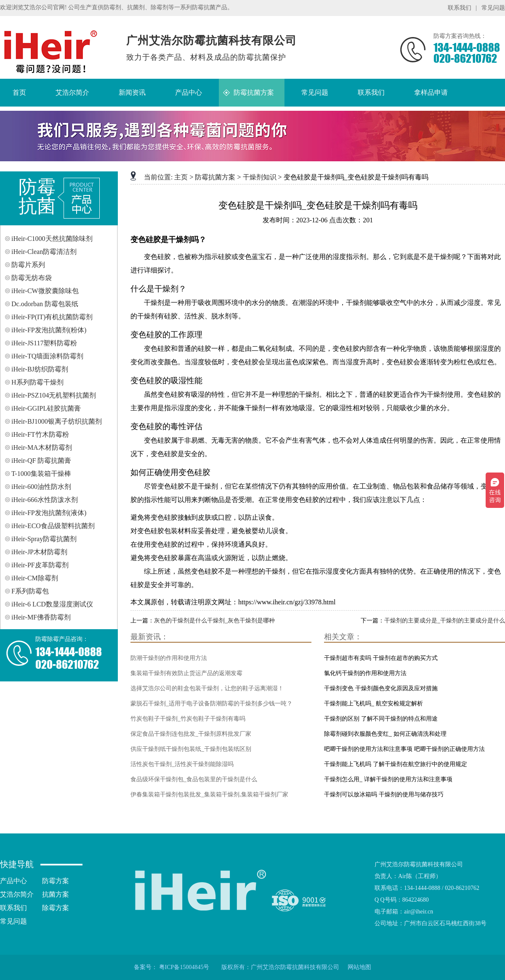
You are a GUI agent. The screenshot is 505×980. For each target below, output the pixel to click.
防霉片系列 (28, 265)
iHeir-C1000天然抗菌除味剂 (52, 239)
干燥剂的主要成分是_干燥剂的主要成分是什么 (445, 621)
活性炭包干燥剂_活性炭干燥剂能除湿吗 (182, 764)
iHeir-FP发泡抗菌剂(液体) (49, 513)
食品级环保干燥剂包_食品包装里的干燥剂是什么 (194, 779)
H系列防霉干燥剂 (37, 382)
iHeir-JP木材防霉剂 (39, 552)
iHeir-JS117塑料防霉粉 (44, 343)
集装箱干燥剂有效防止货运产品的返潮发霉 (186, 673)
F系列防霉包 (30, 591)
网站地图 (359, 967)
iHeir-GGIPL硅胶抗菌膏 (46, 408)
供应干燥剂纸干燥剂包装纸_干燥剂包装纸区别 (191, 749)
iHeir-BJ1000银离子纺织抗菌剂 (57, 421)
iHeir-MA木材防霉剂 (42, 447)
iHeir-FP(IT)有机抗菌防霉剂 (52, 317)
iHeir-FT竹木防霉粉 (40, 434)
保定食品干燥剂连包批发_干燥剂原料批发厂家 (191, 734)
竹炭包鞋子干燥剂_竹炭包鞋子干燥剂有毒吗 (188, 719)
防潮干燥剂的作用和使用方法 (169, 658)
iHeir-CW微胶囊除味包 (45, 291)
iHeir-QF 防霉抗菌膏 (41, 461)
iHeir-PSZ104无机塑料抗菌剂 (54, 395)
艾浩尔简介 (17, 894)
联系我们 (460, 8)
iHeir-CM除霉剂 (35, 578)
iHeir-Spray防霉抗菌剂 (44, 539)
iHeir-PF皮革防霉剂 (40, 565)
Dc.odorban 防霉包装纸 (45, 304)
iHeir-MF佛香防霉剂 (41, 617)
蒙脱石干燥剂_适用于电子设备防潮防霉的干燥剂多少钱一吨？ (211, 704)
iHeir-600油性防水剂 (41, 487)
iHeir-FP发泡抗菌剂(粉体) (49, 330)
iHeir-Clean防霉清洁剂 (44, 252)
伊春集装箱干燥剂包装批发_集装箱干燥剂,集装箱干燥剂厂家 (209, 794)
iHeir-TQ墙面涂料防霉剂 (47, 356)
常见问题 (493, 8)
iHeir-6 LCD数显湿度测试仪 (52, 604)
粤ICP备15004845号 (184, 967)
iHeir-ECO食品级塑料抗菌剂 (53, 526)
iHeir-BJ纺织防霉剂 (40, 369)
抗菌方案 (56, 894)
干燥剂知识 (260, 177)
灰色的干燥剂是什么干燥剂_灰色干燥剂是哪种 (214, 621)
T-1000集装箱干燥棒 (41, 474)
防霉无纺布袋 (32, 278)
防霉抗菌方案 (215, 177)
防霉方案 (56, 881)
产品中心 (13, 881)
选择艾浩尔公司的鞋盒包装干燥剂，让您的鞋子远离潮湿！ (207, 688)
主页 (181, 177)
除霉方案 (56, 908)
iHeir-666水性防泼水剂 (45, 500)
